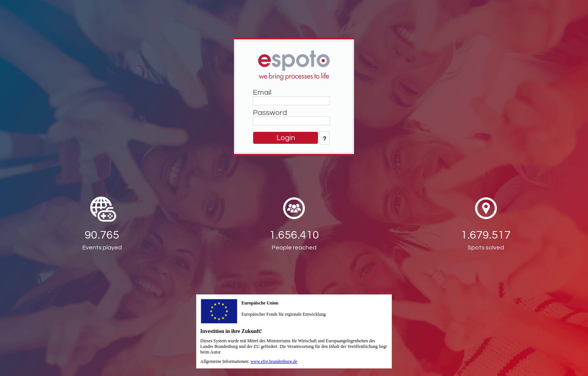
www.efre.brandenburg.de (274, 361)
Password (270, 113)
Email (262, 93)
